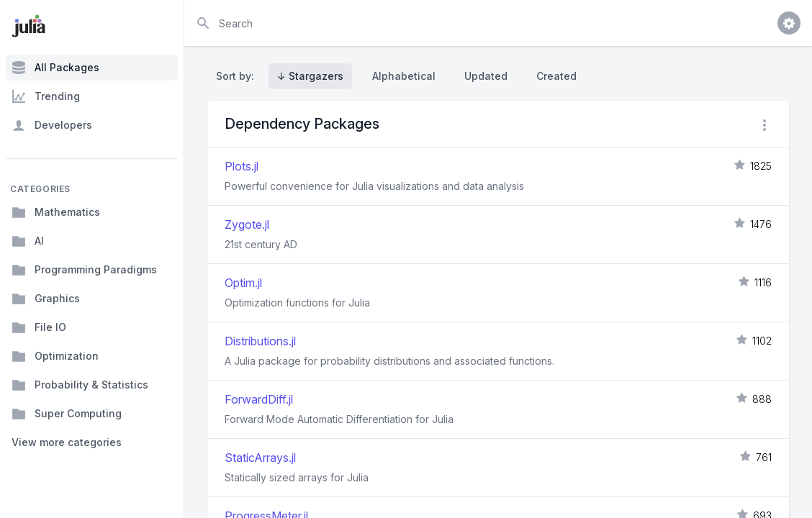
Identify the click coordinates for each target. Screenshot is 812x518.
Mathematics (56, 212)
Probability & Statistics (80, 385)
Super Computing (67, 414)
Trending (46, 96)
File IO (39, 327)
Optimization (55, 356)
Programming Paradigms (84, 270)
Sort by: (238, 76)
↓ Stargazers (310, 76)
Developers (52, 125)
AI (28, 241)
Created (556, 76)
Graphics (46, 299)
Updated (486, 76)
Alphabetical (404, 76)
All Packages (55, 68)
